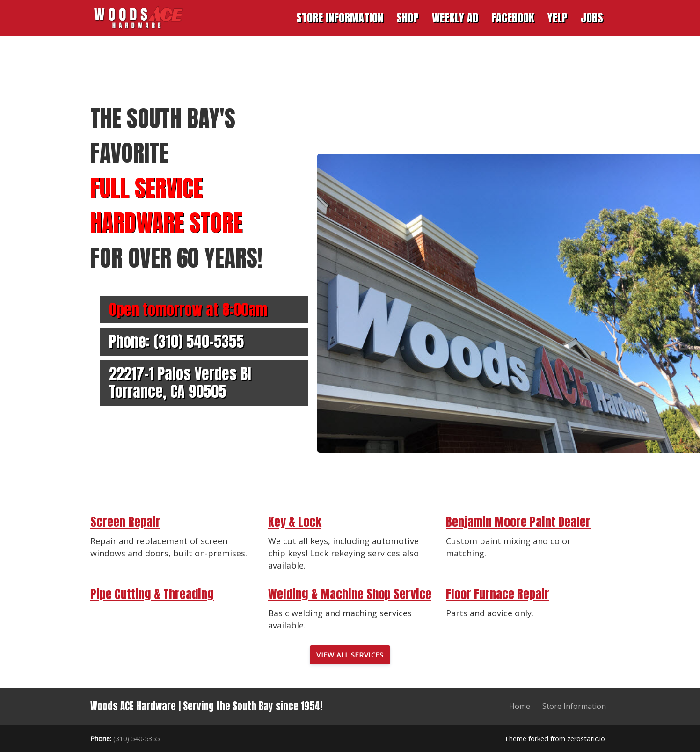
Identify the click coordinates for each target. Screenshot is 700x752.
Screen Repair (125, 522)
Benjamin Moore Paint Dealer (518, 522)
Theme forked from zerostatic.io (555, 739)
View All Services (350, 655)
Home (520, 706)
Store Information (574, 706)
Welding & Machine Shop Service (350, 594)
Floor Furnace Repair (498, 594)
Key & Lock (295, 522)
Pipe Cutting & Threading (152, 594)
